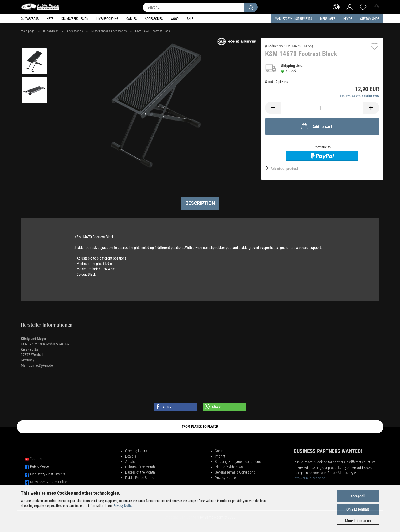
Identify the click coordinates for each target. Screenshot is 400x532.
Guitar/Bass (30, 19)
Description (200, 203)
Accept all (358, 496)
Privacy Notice (123, 506)
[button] (336, 7)
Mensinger (328, 19)
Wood (175, 19)
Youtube (36, 459)
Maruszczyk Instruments (293, 19)
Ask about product (284, 168)
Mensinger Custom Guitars (49, 482)
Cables (132, 19)
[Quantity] (322, 108)
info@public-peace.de (309, 478)
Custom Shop (370, 19)
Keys (50, 19)
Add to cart (316, 126)
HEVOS (348, 19)
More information (358, 521)
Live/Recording (107, 19)
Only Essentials (358, 509)
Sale (190, 19)
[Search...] (251, 7)
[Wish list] (363, 7)
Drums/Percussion (75, 19)
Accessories (154, 19)
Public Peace (39, 466)
